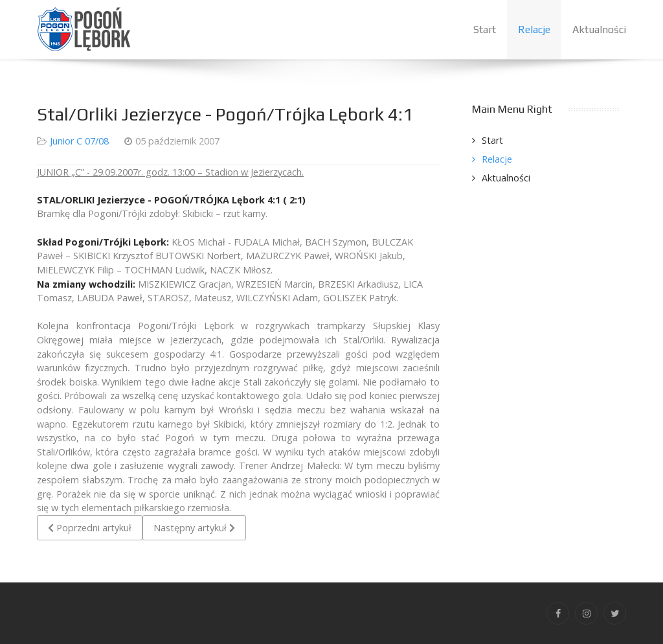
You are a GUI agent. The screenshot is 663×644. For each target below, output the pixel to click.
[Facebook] (558, 613)
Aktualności (506, 178)
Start (492, 140)
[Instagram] (586, 613)
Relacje (497, 159)
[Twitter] (615, 613)
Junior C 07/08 (79, 141)
